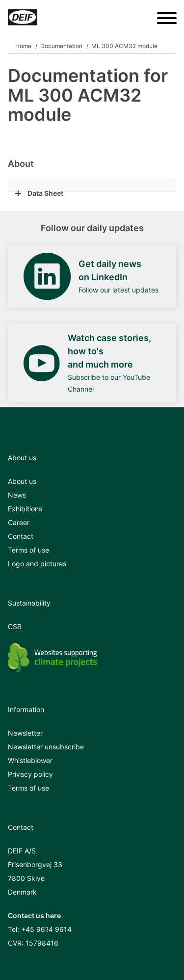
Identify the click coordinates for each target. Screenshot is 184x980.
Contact (21, 536)
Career (19, 522)
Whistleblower (30, 760)
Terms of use (28, 550)
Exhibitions (25, 509)
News (17, 495)
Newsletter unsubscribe (46, 747)
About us (22, 481)
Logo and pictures (37, 564)
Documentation (61, 46)
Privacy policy (30, 774)
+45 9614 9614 (46, 929)
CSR (15, 626)
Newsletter (25, 733)
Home (23, 46)
